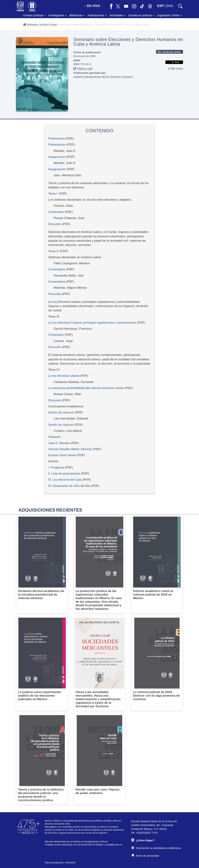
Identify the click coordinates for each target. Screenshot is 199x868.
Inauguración (57, 157)
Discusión (55, 224)
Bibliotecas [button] (77, 15)
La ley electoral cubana (64, 376)
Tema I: (53, 194)
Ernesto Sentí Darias (62, 455)
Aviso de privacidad (145, 856)
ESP (160, 6)
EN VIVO (92, 6)
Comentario (56, 212)
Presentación (57, 145)
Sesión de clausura (61, 412)
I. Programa (56, 468)
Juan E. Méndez (59, 443)
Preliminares (57, 139)
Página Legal (83, 69)
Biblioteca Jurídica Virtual (40, 25)
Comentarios (57, 269)
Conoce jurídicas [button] (35, 15)
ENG (170, 6)
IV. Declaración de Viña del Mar (69, 486)
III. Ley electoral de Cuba (65, 480)
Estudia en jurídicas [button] (141, 15)
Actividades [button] (118, 15)
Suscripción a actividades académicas (156, 848)
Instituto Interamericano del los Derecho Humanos (103, 77)
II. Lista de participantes (64, 474)
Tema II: (54, 251)
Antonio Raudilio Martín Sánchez (70, 449)
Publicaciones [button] (97, 15)
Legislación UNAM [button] (169, 15)
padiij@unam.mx (114, 845)
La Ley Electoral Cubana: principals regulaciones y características (92, 323)
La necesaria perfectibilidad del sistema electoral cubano (86, 388)
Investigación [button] (58, 15)
